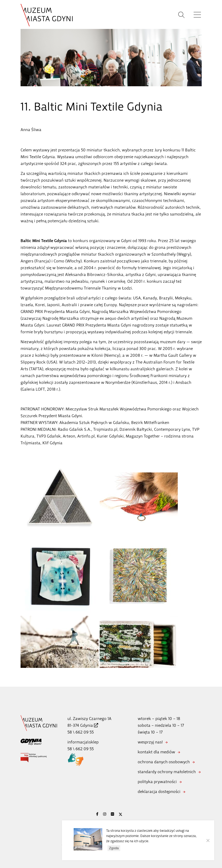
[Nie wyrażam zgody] (208, 840)
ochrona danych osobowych (164, 762)
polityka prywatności (157, 782)
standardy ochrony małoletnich (167, 772)
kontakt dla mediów (156, 752)
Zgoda (114, 848)
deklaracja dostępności (159, 792)
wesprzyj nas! (150, 742)
